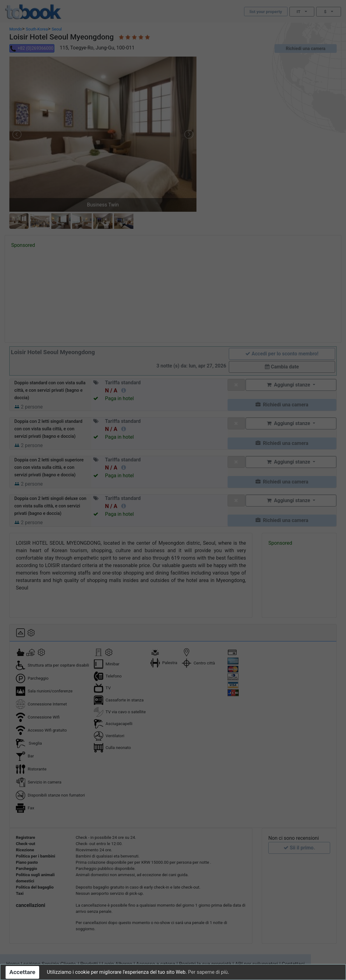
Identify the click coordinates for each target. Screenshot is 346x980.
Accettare (22, 972)
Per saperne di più (208, 972)
